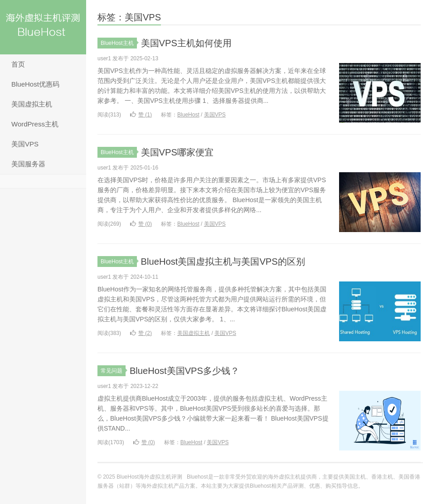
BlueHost (188, 115)
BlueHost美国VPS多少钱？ (190, 371)
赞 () (141, 115)
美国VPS (25, 144)
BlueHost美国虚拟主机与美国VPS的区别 (231, 261)
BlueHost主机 (119, 43)
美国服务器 (28, 164)
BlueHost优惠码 (35, 84)
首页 (18, 64)
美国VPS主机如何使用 (191, 43)
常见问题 (113, 371)
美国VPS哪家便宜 (181, 152)
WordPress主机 (35, 124)
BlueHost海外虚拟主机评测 (43, 27)
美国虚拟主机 (32, 104)
